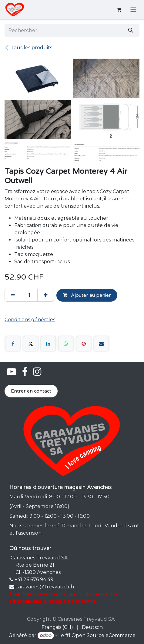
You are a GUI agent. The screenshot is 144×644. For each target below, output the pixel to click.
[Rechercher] (131, 31)
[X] (31, 344)
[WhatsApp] (66, 344)
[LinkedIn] (48, 344)
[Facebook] (13, 344)
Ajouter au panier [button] (87, 295)
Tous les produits (28, 48)
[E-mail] (101, 344)
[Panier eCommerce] (119, 10)
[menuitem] (57, 627)
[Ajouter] (46, 295)
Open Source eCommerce (104, 635)
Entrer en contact (31, 391)
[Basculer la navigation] (133, 10)
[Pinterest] (84, 344)
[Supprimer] (13, 295)
